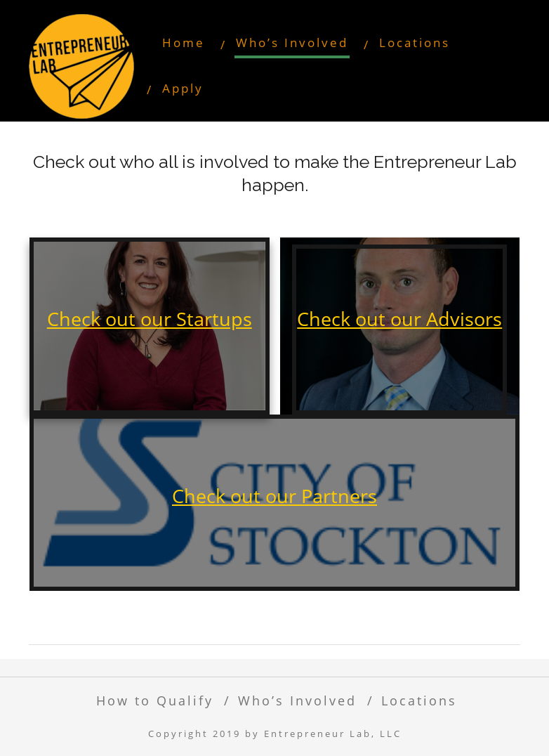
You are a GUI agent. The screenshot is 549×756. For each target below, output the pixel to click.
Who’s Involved (292, 43)
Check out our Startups (150, 319)
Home (184, 43)
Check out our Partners (274, 496)
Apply (183, 88)
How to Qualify (155, 700)
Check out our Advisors (399, 319)
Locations (415, 43)
